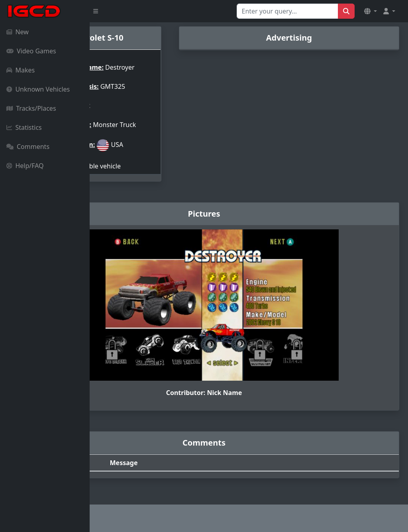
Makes (21, 70)
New (18, 32)
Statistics (24, 127)
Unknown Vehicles (38, 89)
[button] (371, 11)
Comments (28, 147)
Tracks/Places (31, 108)
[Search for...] (287, 11)
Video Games (31, 51)
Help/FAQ (25, 166)
